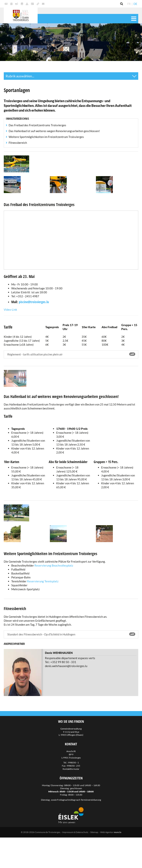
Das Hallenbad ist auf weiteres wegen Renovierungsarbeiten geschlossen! (54, 131)
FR (129, 4)
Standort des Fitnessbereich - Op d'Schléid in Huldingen (71, 634)
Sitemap (94, 832)
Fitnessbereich (18, 143)
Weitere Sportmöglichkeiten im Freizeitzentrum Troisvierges (46, 137)
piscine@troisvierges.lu (34, 302)
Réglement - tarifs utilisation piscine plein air (71, 354)
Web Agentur (107, 832)
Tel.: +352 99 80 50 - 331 (61, 662)
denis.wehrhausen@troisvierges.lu (66, 666)
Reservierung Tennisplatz (43, 581)
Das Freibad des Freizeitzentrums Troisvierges (37, 125)
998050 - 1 (73, 763)
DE (135, 4)
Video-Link (10, 310)
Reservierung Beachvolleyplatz (54, 565)
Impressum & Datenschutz (75, 832)
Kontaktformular (71, 769)
